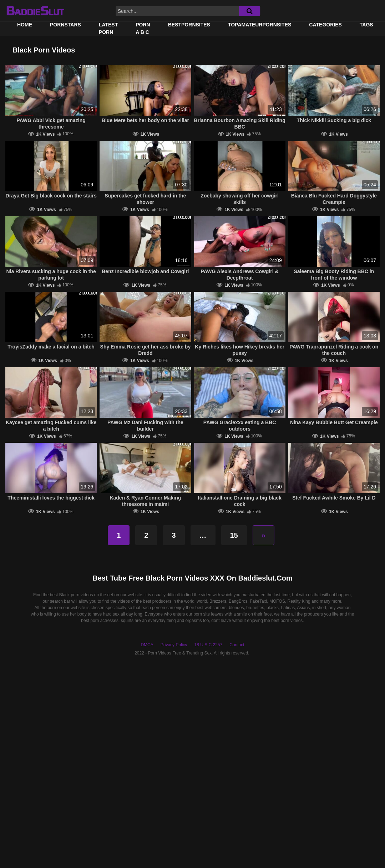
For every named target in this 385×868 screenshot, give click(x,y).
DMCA (147, 645)
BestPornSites (189, 25)
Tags (366, 25)
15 (234, 535)
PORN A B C (143, 28)
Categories (325, 25)
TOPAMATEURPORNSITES (260, 25)
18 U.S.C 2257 (208, 645)
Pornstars (65, 25)
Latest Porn (108, 28)
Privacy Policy (174, 645)
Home (25, 25)
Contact (237, 645)
